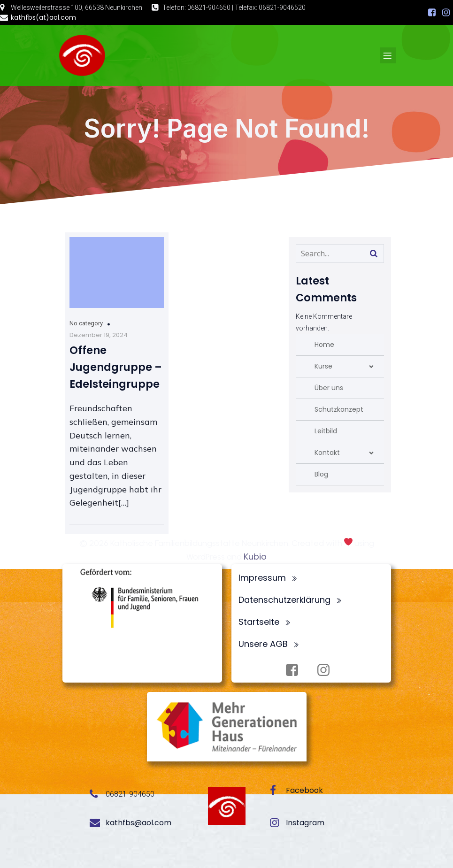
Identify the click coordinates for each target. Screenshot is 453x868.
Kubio (255, 557)
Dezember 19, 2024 (99, 335)
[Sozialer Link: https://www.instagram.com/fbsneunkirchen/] (446, 13)
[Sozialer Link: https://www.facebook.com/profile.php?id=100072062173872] (432, 13)
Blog (321, 474)
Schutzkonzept (339, 409)
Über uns (329, 388)
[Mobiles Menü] (388, 55)
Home (324, 345)
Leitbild (326, 431)
